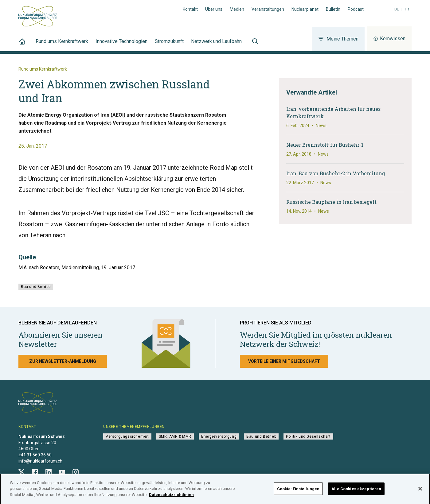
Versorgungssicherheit (127, 436)
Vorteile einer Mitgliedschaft (284, 361)
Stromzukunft (169, 45)
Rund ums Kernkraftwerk (62, 45)
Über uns (214, 9)
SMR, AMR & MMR (175, 436)
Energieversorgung (219, 436)
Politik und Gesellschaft (308, 436)
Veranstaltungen (268, 9)
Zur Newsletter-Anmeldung (63, 361)
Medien (237, 9)
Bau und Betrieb (36, 287)
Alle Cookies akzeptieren (356, 491)
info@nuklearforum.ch (40, 461)
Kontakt (190, 9)
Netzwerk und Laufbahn (216, 45)
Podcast (356, 9)
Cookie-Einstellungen (298, 491)
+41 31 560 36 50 (35, 455)
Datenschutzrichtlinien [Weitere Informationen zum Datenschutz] (171, 497)
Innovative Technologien (121, 45)
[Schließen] (420, 490)
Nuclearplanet (305, 9)
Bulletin (333, 9)
